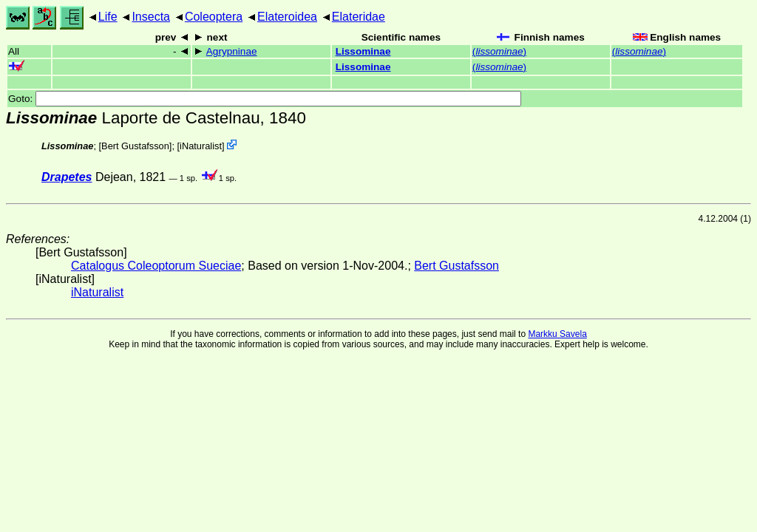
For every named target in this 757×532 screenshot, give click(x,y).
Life (108, 17)
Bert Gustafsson (135, 146)
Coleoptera (214, 17)
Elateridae (359, 17)
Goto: (265, 99)
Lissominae (363, 51)
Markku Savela (557, 334)
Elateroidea (287, 17)
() (499, 51)
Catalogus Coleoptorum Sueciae (156, 266)
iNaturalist (201, 146)
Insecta (151, 17)
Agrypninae (232, 51)
